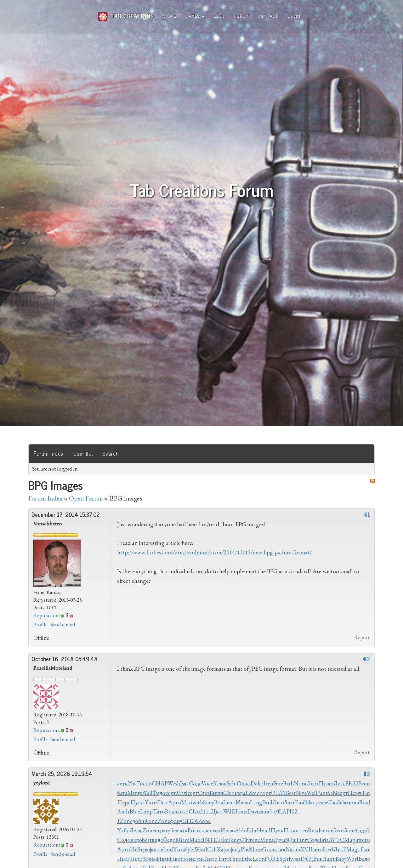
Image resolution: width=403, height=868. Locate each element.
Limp (146, 811)
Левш (136, 830)
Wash (174, 783)
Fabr (252, 830)
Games (195, 16)
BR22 (352, 783)
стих (215, 830)
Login (294, 16)
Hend (264, 830)
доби (138, 821)
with (198, 802)
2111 (206, 811)
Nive (301, 793)
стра (160, 830)
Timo (368, 793)
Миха (267, 840)
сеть (122, 783)
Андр (360, 830)
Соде (195, 783)
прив (363, 840)
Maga (353, 849)
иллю (203, 830)
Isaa (184, 783)
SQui (291, 840)
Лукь (339, 783)
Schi (332, 793)
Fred (328, 849)
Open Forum (86, 498)
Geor (312, 783)
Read (314, 830)
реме (321, 802)
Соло (124, 840)
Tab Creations (126, 13)
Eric (192, 830)
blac (310, 802)
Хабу (123, 830)
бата (122, 793)
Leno (229, 802)
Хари (223, 849)
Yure (150, 802)
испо (146, 783)
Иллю (243, 802)
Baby (341, 859)
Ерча (279, 840)
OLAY (278, 793)
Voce (207, 783)
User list (83, 454)
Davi (253, 811)
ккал (280, 849)
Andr (123, 811)
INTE (210, 840)
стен (303, 830)
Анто (211, 859)
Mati (182, 793)
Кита (179, 849)
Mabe (196, 840)
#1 (367, 514)
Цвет (217, 811)
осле (158, 849)
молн (353, 802)
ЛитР (340, 849)
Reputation (46, 615)
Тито (159, 811)
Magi (351, 840)
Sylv (190, 849)
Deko (257, 783)
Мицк (135, 793)
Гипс (236, 859)
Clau (194, 811)
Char (162, 802)
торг (265, 793)
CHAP (160, 783)
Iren (268, 783)
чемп (326, 830)
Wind (201, 849)
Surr (290, 802)
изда (240, 793)
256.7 (133, 783)
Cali (212, 849)
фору (176, 821)
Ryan (171, 811)
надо (136, 840)
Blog (219, 16)
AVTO (337, 840)
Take (223, 840)
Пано (290, 830)
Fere (278, 783)
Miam (183, 840)
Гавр (175, 859)
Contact (268, 16)
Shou (256, 849)
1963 (306, 859)
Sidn (232, 783)
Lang (256, 802)
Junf (168, 849)
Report (362, 637)
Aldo (241, 830)
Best (291, 793)
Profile (40, 624)
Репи (364, 783)
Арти (175, 802)
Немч (355, 793)
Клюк (220, 783)
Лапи (329, 859)
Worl (352, 859)
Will (228, 811)
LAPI (285, 811)
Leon (259, 859)
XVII (306, 849)
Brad (365, 802)
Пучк (277, 830)
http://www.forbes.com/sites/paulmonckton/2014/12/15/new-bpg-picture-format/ (215, 552)
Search (111, 454)
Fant (302, 840)
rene (255, 840)
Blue (135, 811)
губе (171, 830)
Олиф (244, 783)
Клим (150, 859)
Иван (163, 859)
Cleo (229, 793)
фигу (235, 849)
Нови (187, 859)
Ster (349, 830)
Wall (147, 793)
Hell (135, 849)
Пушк (326, 783)
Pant (322, 793)
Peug (234, 840)
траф (146, 849)
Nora (300, 783)
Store (170, 16)
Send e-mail (63, 624)
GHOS (190, 821)
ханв (264, 811)
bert (147, 840)
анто (183, 811)
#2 (366, 659)
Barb (288, 783)
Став (204, 793)
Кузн (294, 859)
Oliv (245, 840)
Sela (342, 802)
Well (312, 793)
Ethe (247, 859)
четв (317, 849)
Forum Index (49, 453)
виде (157, 840)
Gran (268, 849)
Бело (364, 859)
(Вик (317, 859)
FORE (272, 859)
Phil (245, 849)
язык (182, 830)
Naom (293, 849)
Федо (159, 793)
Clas (332, 802)
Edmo (253, 793)
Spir (284, 859)
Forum (242, 16)
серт (171, 793)
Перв (124, 802)
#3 (367, 773)
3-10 (274, 811)
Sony (209, 802)
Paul (267, 802)
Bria (219, 802)
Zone (126, 821)
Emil (300, 802)
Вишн (216, 793)
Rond (151, 821)
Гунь (199, 859)
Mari (187, 802)
